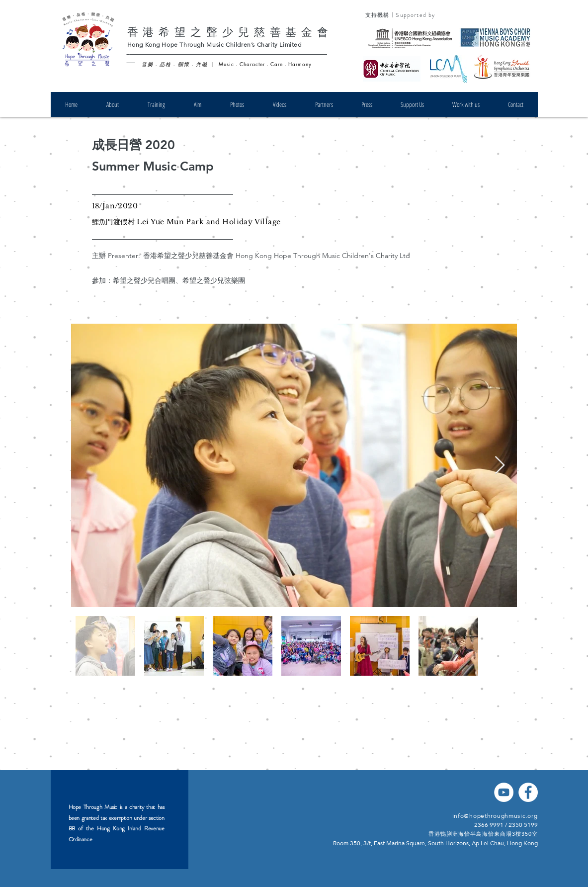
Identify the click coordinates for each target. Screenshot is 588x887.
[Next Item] (500, 466)
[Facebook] (528, 792)
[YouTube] (504, 792)
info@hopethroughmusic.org (495, 816)
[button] (113, 104)
